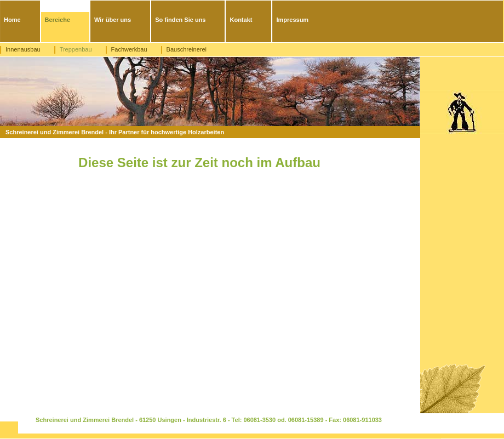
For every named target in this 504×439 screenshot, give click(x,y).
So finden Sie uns (180, 20)
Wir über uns (113, 20)
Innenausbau (23, 49)
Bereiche (58, 20)
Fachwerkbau (129, 49)
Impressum (292, 20)
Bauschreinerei (187, 49)
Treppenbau (76, 49)
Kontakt (241, 20)
